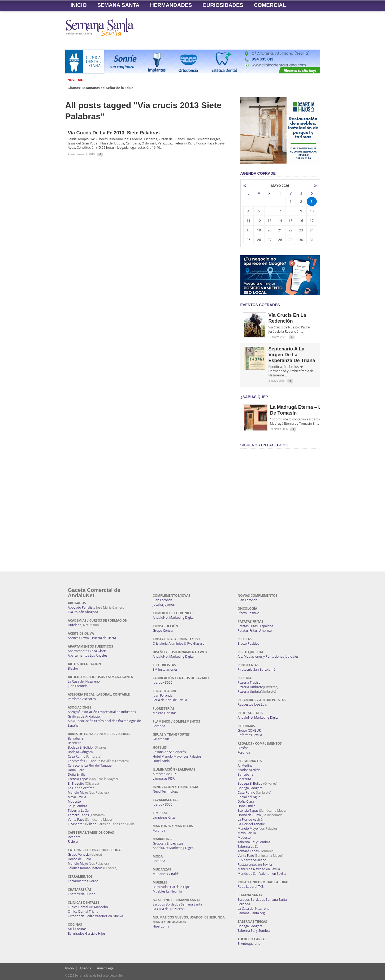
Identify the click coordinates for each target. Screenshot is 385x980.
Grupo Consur (163, 630)
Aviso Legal (106, 968)
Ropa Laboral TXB (251, 887)
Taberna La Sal (79, 810)
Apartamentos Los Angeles (88, 655)
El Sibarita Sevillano (82, 824)
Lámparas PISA (164, 778)
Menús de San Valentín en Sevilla (262, 874)
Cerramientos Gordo (83, 881)
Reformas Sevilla (250, 735)
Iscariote (74, 837)
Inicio (79, 5)
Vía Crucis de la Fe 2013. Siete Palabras (114, 133)
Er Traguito (76, 783)
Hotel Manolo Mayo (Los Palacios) (178, 756)
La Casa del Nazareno (84, 681)
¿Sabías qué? (254, 397)
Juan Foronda (78, 686)
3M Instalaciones (165, 669)
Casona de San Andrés (169, 752)
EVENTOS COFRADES (260, 305)
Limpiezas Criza (164, 817)
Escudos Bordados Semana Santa (178, 904)
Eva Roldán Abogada (83, 612)
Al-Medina (245, 765)
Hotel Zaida (161, 761)
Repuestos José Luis (252, 704)
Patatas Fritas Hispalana (256, 626)
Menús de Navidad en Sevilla (259, 869)
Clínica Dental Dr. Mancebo (88, 907)
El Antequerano (249, 944)
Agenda (85, 968)
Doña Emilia (77, 774)
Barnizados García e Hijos (87, 933)
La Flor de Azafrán (81, 788)
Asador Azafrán (249, 770)
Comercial (270, 5)
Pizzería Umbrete (250, 687)
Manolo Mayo (78, 792)
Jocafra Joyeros (164, 605)
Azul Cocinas (77, 929)
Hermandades (171, 5)
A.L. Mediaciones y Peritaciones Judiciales (268, 656)
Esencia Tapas (78, 779)
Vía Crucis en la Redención (287, 318)
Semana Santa (118, 5)
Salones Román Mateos (85, 868)
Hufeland (75, 625)
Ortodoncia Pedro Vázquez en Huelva (96, 916)
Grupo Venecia (79, 854)
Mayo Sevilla (77, 797)
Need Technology (166, 791)
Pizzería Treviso (249, 682)
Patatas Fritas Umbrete (255, 630)
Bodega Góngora (80, 752)
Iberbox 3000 (163, 682)
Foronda (159, 726)
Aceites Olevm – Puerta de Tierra (92, 638)
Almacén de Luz (165, 774)
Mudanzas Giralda (166, 874)
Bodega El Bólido (80, 747)
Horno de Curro (80, 859)
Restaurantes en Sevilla (255, 865)
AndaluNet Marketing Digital (174, 618)
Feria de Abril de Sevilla (170, 700)
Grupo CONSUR (249, 730)
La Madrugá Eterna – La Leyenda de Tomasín (307, 410)
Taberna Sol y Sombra (254, 842)
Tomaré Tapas (78, 815)
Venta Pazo (76, 819)
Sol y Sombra (78, 806)
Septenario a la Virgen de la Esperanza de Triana (292, 355)
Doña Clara (76, 770)
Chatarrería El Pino (82, 894)
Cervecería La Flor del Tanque (90, 765)
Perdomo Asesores (82, 699)
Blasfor (73, 668)
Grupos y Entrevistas (168, 843)
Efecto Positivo (249, 613)
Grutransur (161, 739)
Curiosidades (223, 5)
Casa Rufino (77, 756)
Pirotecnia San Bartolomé (257, 669)
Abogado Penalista (82, 607)
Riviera (73, 841)
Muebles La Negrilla (167, 891)
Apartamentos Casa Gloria (87, 651)
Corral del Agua (249, 797)
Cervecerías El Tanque (84, 761)
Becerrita (75, 743)
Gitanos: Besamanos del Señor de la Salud (101, 88)
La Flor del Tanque (251, 824)
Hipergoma (161, 926)
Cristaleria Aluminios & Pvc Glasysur (179, 643)
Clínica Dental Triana (83, 911)
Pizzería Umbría (249, 691)
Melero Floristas (165, 713)
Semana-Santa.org (251, 913)
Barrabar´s (76, 738)
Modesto (74, 801)
